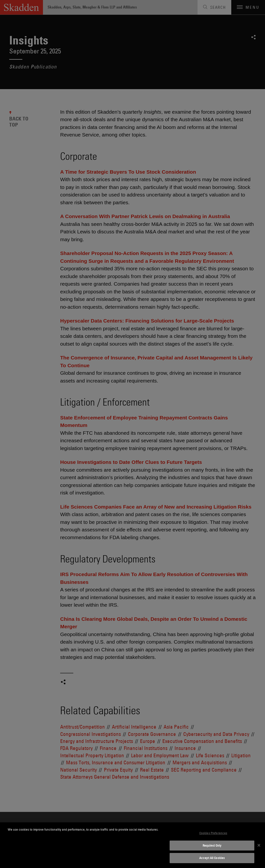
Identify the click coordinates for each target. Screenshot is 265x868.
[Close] (259, 845)
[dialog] (132, 845)
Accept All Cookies (212, 858)
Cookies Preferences (213, 833)
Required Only (212, 845)
